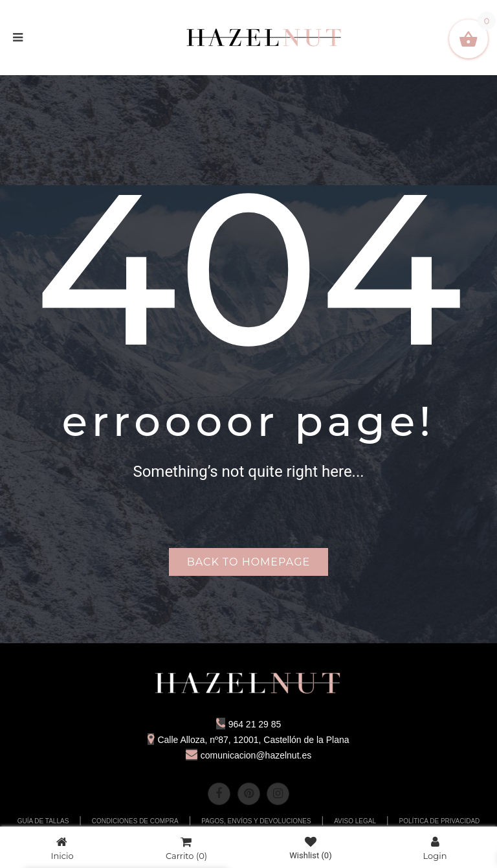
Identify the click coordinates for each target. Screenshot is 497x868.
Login (435, 848)
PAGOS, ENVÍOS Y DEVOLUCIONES (256, 821)
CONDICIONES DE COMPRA (135, 821)
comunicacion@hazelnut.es (248, 755)
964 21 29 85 (249, 724)
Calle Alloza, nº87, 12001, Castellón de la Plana (248, 740)
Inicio (62, 848)
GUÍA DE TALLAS (43, 821)
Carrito (186, 848)
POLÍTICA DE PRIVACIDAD (439, 821)
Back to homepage (248, 562)
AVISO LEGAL (355, 821)
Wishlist (310, 848)
